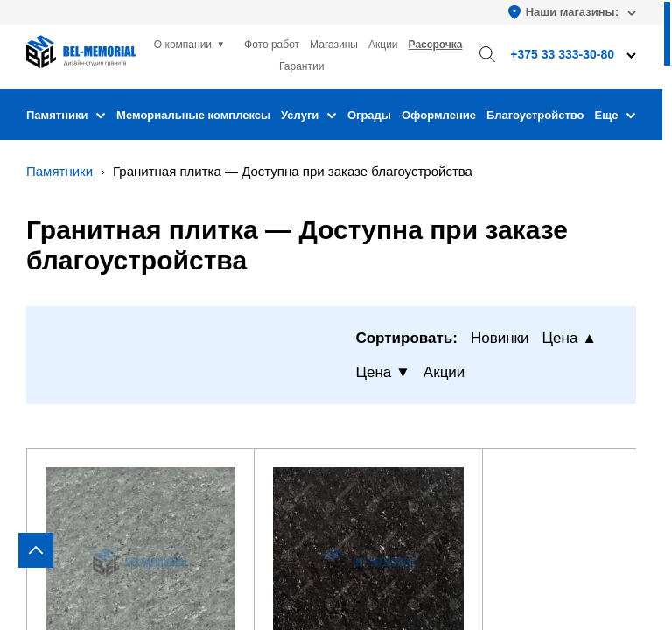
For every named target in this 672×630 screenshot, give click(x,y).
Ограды (369, 115)
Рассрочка (436, 45)
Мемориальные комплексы (193, 115)
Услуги (309, 115)
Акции (383, 45)
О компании (183, 45)
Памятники (66, 115)
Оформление (439, 115)
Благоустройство (535, 115)
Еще (616, 115)
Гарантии (301, 66)
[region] (336, 315)
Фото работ (272, 45)
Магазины (334, 45)
